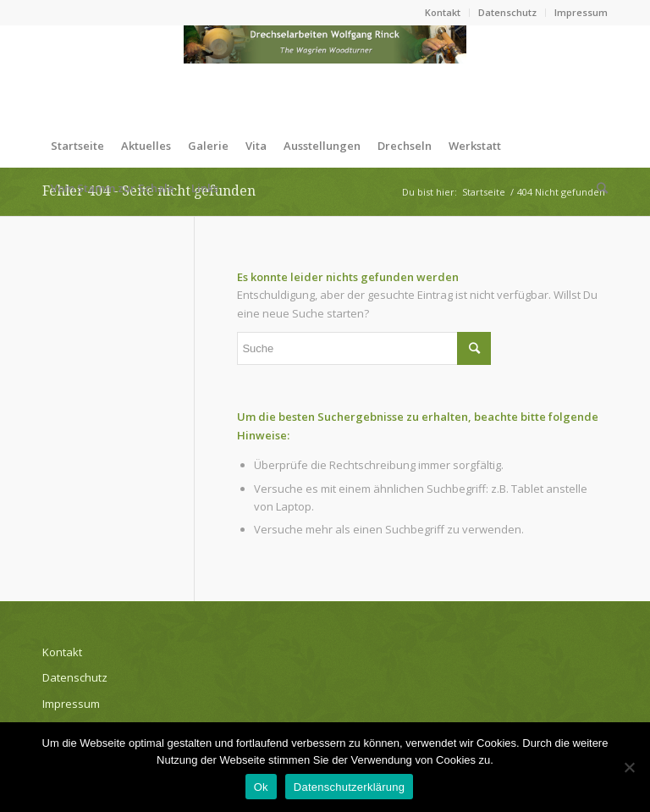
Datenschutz (507, 12)
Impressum (581, 12)
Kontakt (443, 12)
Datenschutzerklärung (349, 787)
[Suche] (598, 188)
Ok (261, 787)
